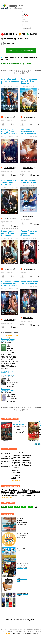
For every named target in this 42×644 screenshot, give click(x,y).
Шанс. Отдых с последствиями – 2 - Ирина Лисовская (10, 132)
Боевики (5, 464)
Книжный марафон (16, 494)
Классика (15, 465)
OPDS (7, 633)
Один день (31, 494)
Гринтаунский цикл (28, 495)
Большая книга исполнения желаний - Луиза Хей (8, 390)
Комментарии (9, 117)
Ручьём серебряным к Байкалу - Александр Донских (8, 340)
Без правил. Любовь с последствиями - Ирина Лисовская (10, 284)
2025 (11, 507)
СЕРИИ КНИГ (23, 39)
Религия (15, 467)
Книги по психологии (30, 453)
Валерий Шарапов (19, 424)
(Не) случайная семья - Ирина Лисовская (8, 233)
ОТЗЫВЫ (9, 39)
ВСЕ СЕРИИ (7, 497)
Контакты (26, 633)
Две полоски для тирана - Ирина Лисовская (9, 182)
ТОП (24, 34)
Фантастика (6, 453)
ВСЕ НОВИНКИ (11, 34)
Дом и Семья (17, 458)
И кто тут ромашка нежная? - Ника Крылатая (29, 81)
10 (18, 73)
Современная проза (19, 470)
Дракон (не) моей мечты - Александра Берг (10, 81)
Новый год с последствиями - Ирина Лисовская (28, 132)
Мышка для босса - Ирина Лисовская (29, 181)
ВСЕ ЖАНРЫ (17, 480)
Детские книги (17, 455)
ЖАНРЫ (33, 34)
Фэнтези (5, 456)
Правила (35, 633)
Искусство (16, 463)
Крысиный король (19, 422)
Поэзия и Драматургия (31, 463)
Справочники (17, 473)
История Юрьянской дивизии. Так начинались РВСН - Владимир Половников (8, 373)
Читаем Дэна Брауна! (11, 490)
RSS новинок (16, 633)
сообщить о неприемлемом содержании (21, 620)
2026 (4, 507)
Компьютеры (27, 455)
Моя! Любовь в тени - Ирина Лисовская (29, 283)
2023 (24, 507)
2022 (30, 507)
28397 (25, 73)
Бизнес (14, 453)
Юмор (14, 478)
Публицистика (27, 465)
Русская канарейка (10, 495)
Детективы (6, 461)
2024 (17, 507)
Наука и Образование (30, 458)
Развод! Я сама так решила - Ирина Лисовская (29, 233)
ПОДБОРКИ (9, 43)
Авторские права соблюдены (21, 50)
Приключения (7, 466)
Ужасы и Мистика (18, 475)
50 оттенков (22, 492)
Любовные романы (9, 459)
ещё (36, 507)
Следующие (35, 70)
